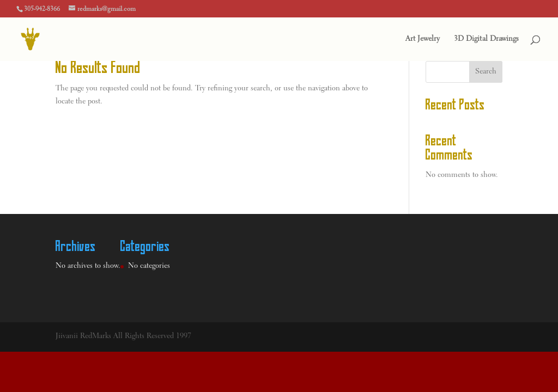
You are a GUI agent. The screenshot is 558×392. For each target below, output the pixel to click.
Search (486, 72)
